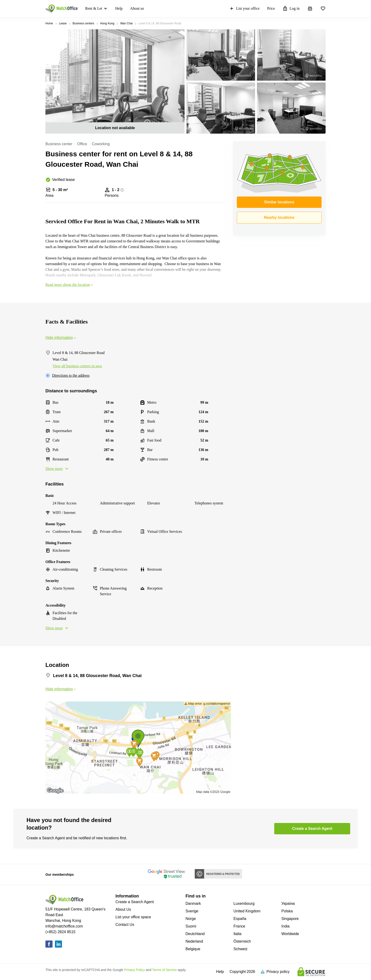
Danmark (193, 903)
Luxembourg (244, 903)
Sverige (192, 911)
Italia (238, 934)
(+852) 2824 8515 (60, 932)
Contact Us (125, 925)
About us (137, 8)
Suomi (191, 926)
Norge (191, 919)
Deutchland (195, 934)
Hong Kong (107, 23)
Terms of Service (164, 970)
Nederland (194, 941)
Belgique (193, 949)
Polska (287, 911)
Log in (291, 9)
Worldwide (290, 934)
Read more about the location (70, 285)
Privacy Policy (135, 970)
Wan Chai (126, 23)
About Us (123, 909)
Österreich (242, 941)
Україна (288, 903)
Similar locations (279, 202)
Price (271, 8)
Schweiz (241, 949)
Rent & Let (94, 8)
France (239, 926)
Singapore (290, 919)
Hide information (61, 338)
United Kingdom (247, 911)
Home (49, 23)
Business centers (83, 23)
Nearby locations (279, 217)
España (240, 919)
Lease (63, 23)
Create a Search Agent (135, 902)
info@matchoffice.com (64, 926)
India (285, 926)
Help (119, 8)
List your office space (133, 917)
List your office (244, 9)
